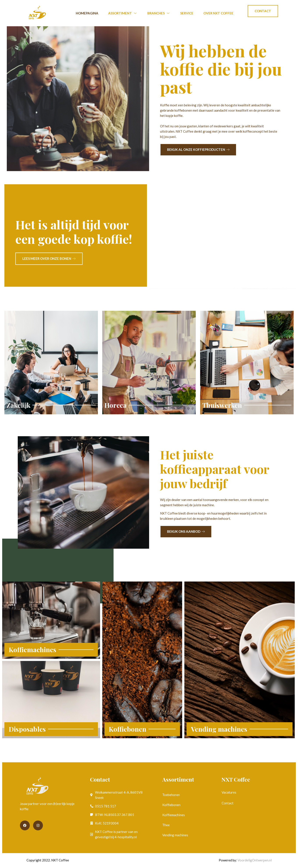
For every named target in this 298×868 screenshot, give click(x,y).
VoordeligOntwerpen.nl (255, 860)
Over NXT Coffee (218, 13)
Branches (159, 13)
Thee (166, 825)
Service (187, 13)
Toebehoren (171, 795)
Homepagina (87, 13)
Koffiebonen (171, 805)
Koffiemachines (174, 815)
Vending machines (175, 835)
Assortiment (123, 13)
